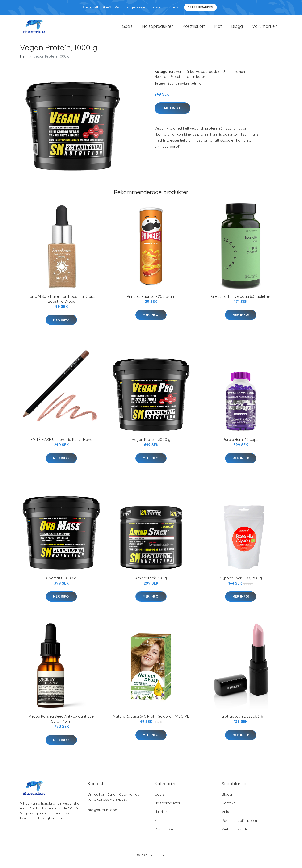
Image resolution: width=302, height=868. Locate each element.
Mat (218, 29)
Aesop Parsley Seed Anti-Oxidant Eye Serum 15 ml (61, 723)
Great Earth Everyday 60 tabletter (241, 301)
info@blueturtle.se (102, 815)
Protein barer (194, 81)
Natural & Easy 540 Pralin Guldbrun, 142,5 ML (151, 721)
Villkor (227, 816)
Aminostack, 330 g (151, 583)
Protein (176, 81)
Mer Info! (172, 113)
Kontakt (228, 808)
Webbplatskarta (235, 834)
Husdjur (161, 816)
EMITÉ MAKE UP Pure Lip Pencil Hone (61, 444)
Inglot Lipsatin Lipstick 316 (241, 721)
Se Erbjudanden (200, 7)
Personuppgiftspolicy (239, 825)
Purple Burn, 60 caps (241, 444)
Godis (127, 29)
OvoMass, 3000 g (61, 583)
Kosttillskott (194, 29)
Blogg (237, 29)
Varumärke (185, 76)
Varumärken (265, 29)
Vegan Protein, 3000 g (151, 444)
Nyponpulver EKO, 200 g (241, 583)
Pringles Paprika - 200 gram (151, 301)
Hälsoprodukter (157, 29)
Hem (24, 61)
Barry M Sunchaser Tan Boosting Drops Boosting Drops (61, 304)
